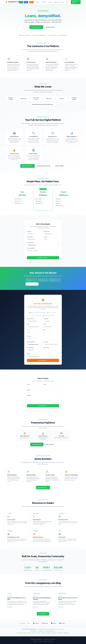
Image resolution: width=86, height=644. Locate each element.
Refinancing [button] (24, 99)
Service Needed (30, 242)
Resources (56, 2)
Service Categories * (31, 342)
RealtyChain (47, 639)
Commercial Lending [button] (75, 99)
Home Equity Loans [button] (37, 99)
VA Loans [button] (62, 99)
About (62, 2)
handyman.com (41, 631)
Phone (45, 324)
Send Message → (43, 406)
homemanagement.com (50, 631)
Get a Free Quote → (36, 27)
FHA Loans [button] (49, 99)
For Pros (67, 2)
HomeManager (66, 633)
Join (21, 2)
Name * (28, 384)
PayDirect (34, 633)
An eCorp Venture (11, 3)
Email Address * (47, 231)
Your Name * (46, 319)
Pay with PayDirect (37, 444)
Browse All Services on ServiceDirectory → (43, 104)
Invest (31, 2)
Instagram (45, 623)
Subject (29, 390)
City (28, 330)
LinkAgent (48, 633)
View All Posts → (43, 614)
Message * (29, 395)
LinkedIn (54, 623)
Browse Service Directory (44, 166)
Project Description (31, 248)
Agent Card (36, 641)
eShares (29, 633)
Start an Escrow (50, 444)
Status (41, 641)
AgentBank (60, 633)
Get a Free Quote (75, 2)
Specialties (46, 342)
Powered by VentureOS (48, 641)
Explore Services (50, 27)
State (45, 330)
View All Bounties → (43, 488)
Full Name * (29, 231)
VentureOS (19, 633)
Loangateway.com (13, 2)
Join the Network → (43, 360)
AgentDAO (25, 633)
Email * (28, 324)
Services (38, 2)
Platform (44, 2)
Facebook (36, 623)
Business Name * (30, 319)
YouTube (62, 623)
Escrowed (43, 633)
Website (29, 354)
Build (26, 2)
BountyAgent (54, 633)
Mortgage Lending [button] (12, 99)
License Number (30, 347)
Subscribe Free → (32, 284)
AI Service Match (59, 166)
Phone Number (30, 237)
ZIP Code (45, 237)
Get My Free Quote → (43, 258)
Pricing (50, 2)
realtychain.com (34, 631)
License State (46, 347)
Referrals (39, 633)
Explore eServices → (27, 166)
